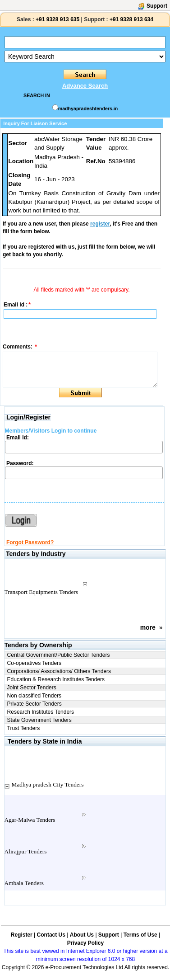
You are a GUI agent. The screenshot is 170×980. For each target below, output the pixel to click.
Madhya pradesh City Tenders (48, 784)
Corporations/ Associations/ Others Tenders (59, 671)
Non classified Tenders (34, 696)
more (148, 627)
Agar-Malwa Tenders (30, 820)
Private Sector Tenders (34, 704)
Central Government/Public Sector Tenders (59, 655)
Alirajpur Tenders (26, 851)
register (100, 224)
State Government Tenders (39, 720)
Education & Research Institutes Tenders (56, 679)
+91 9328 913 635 (57, 19)
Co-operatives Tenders (34, 663)
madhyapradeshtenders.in (88, 108)
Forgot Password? (30, 542)
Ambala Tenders (24, 883)
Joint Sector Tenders (32, 688)
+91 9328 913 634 (131, 19)
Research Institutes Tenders (41, 712)
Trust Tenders (24, 728)
